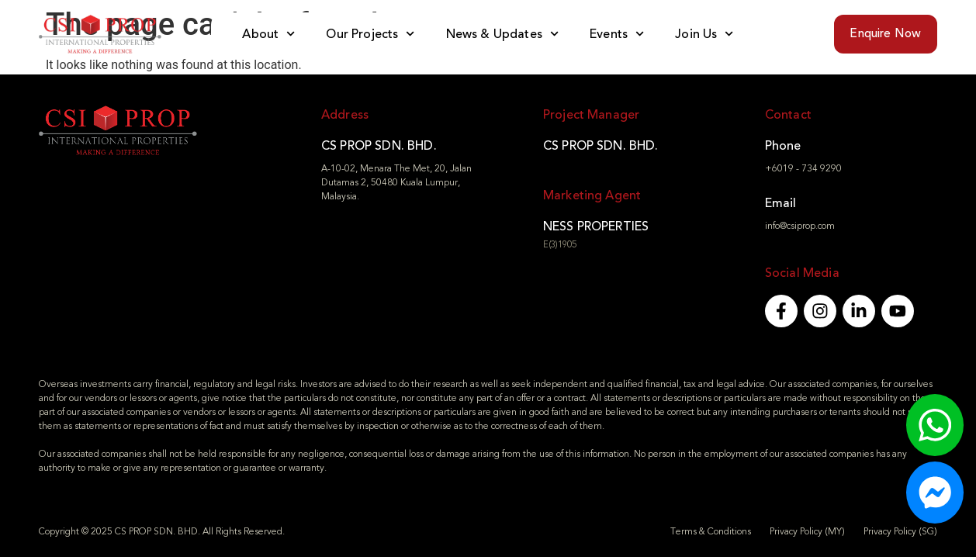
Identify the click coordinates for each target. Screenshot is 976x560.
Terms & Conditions (711, 534)
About (268, 34)
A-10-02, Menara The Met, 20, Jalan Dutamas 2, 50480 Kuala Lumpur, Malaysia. (396, 182)
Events (617, 34)
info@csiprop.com (800, 226)
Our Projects (370, 34)
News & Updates (502, 34)
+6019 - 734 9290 (803, 168)
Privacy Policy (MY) (807, 534)
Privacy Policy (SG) (900, 534)
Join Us (704, 34)
